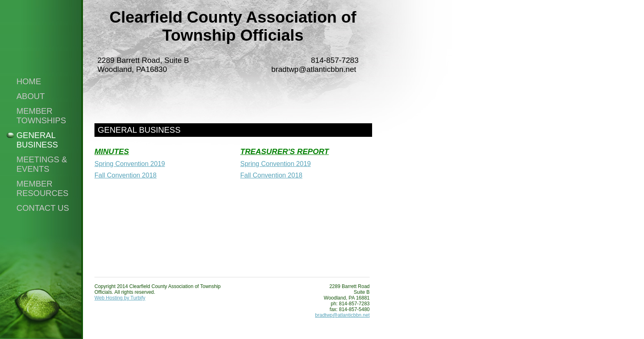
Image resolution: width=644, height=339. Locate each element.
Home (29, 81)
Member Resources (43, 188)
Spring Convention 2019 (130, 164)
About (31, 96)
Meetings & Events (42, 164)
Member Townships (41, 116)
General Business (37, 140)
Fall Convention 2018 (125, 175)
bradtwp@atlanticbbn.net (342, 315)
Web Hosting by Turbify (120, 298)
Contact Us (43, 208)
